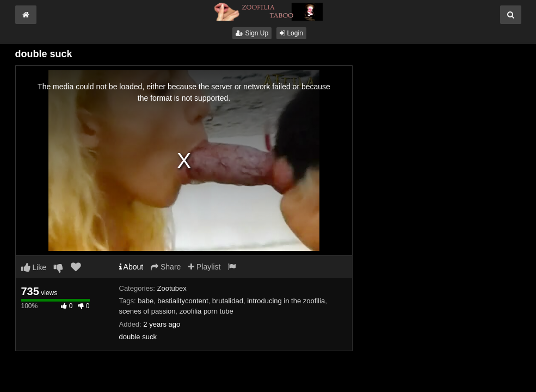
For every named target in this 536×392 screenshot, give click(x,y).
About (131, 267)
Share (166, 267)
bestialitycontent (183, 301)
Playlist (204, 267)
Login (291, 33)
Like (34, 267)
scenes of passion (147, 311)
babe (146, 301)
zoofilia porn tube (207, 311)
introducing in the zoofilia (286, 301)
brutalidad (228, 301)
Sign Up (252, 33)
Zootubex (172, 288)
